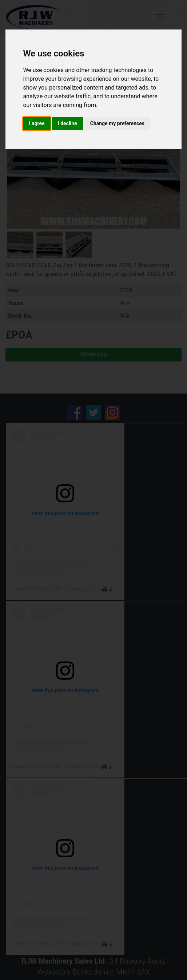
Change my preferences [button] (117, 123)
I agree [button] (37, 123)
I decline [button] (67, 123)
